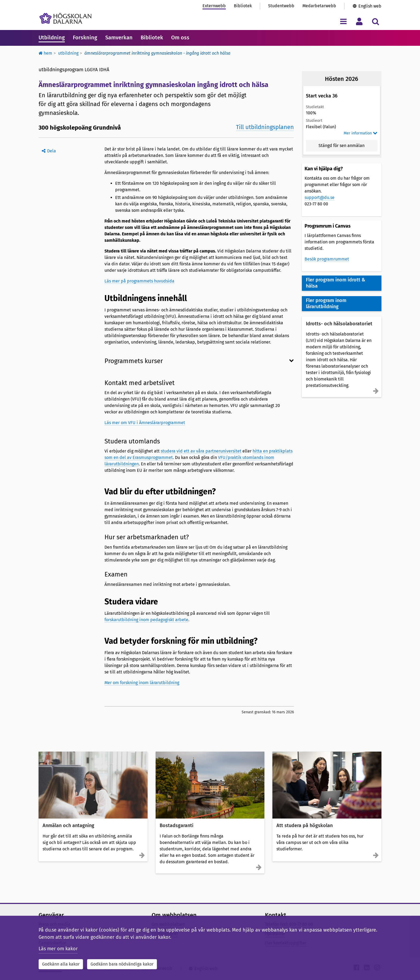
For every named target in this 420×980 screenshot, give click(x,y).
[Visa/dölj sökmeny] (375, 21)
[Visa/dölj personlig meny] (359, 21)
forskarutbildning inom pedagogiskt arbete (146, 620)
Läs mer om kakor (58, 949)
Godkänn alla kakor (61, 964)
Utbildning (52, 37)
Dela (52, 151)
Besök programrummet (327, 259)
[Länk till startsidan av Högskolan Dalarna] (65, 18)
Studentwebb (281, 6)
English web (370, 6)
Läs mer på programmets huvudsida (139, 281)
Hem (45, 53)
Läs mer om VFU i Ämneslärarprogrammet (145, 423)
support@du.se (320, 197)
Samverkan (119, 37)
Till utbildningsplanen (265, 127)
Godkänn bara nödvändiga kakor (122, 964)
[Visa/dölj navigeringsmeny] (343, 21)
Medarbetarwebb (319, 6)
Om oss (180, 37)
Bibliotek (243, 6)
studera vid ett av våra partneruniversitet (201, 451)
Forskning (85, 37)
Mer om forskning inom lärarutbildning (142, 683)
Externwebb (214, 6)
